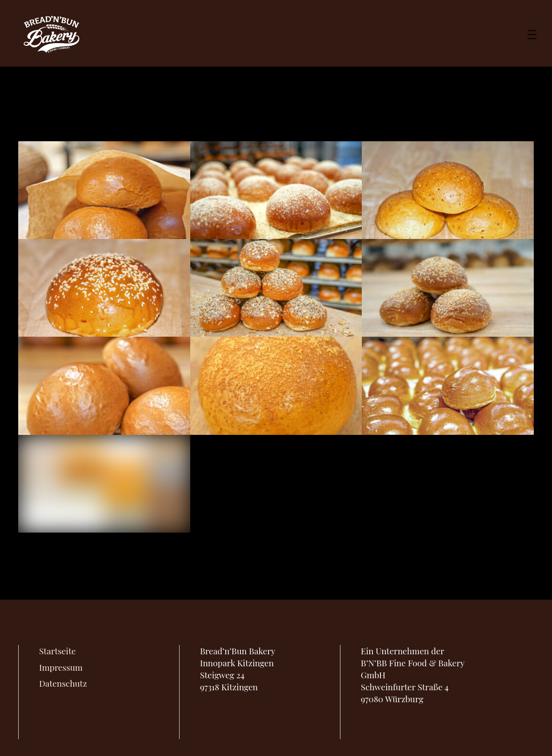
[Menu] (532, 33)
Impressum (61, 667)
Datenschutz (63, 683)
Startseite (57, 651)
